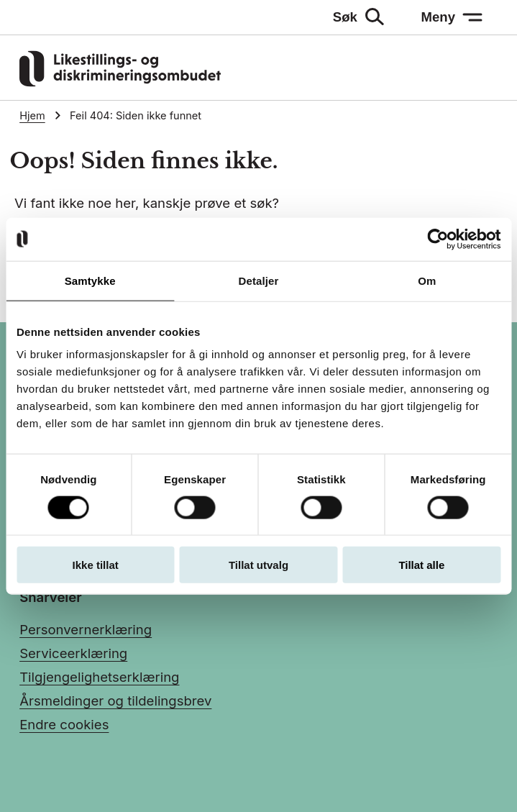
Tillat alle (421, 565)
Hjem (32, 116)
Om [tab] (427, 280)
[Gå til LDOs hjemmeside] (120, 82)
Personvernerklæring (86, 629)
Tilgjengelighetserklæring (99, 677)
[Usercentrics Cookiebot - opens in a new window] (438, 239)
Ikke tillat (96, 565)
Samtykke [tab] (90, 280)
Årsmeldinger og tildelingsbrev (115, 701)
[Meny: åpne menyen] (452, 17)
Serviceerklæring (73, 653)
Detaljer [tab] (259, 280)
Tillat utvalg (258, 565)
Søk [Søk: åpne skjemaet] (345, 17)
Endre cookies (64, 724)
